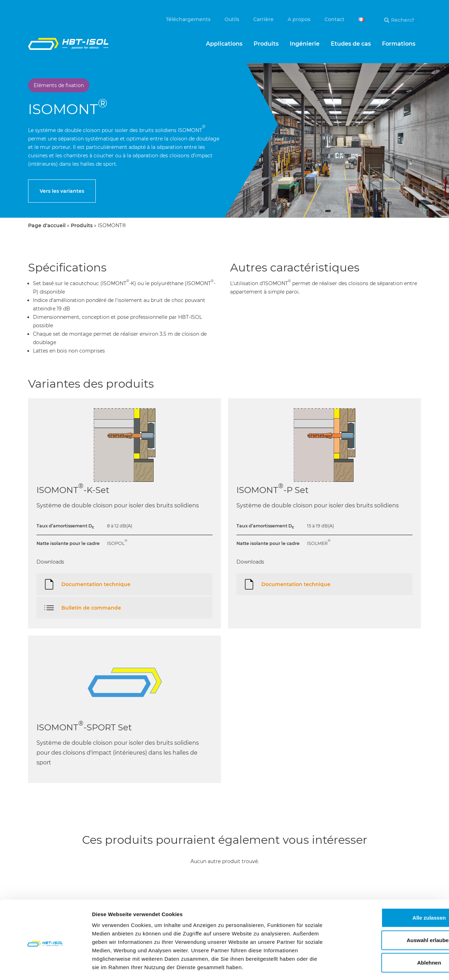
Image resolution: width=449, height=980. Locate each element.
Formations (399, 44)
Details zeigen (373, 966)
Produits (266, 44)
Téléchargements (188, 19)
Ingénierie (305, 44)
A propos (299, 19)
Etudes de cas (351, 44)
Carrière (263, 19)
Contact (334, 19)
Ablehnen (390, 933)
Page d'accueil (47, 225)
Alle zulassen (390, 888)
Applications (224, 44)
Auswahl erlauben (390, 911)
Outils (232, 19)
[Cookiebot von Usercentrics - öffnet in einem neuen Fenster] (45, 966)
